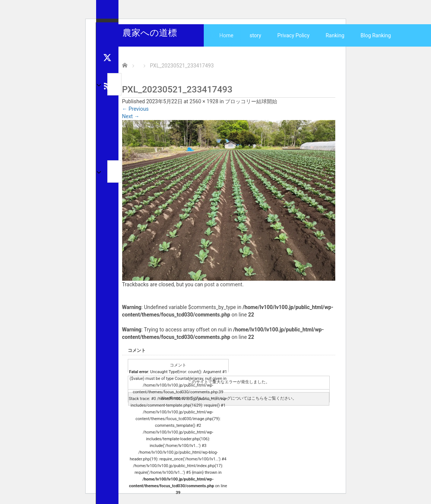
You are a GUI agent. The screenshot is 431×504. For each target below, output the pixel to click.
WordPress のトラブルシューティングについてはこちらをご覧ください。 (228, 398)
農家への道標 (150, 33)
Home (226, 35)
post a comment (224, 284)
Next (131, 116)
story (255, 35)
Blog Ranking (376, 35)
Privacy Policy (294, 35)
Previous (135, 109)
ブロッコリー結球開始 (251, 101)
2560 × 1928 (204, 101)
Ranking (335, 35)
